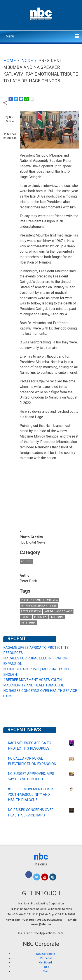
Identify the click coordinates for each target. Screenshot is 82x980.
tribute (26, 617)
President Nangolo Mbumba (39, 600)
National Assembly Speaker (39, 606)
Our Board (45, 962)
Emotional (57, 617)
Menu (10, 36)
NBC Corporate (45, 954)
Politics (26, 562)
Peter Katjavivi (31, 611)
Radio (45, 967)
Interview (40, 617)
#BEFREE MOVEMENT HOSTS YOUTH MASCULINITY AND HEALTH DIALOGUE (31, 795)
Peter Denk (28, 623)
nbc (41, 857)
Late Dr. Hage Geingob (58, 611)
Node (27, 61)
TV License (45, 958)
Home (10, 61)
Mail (45, 971)
